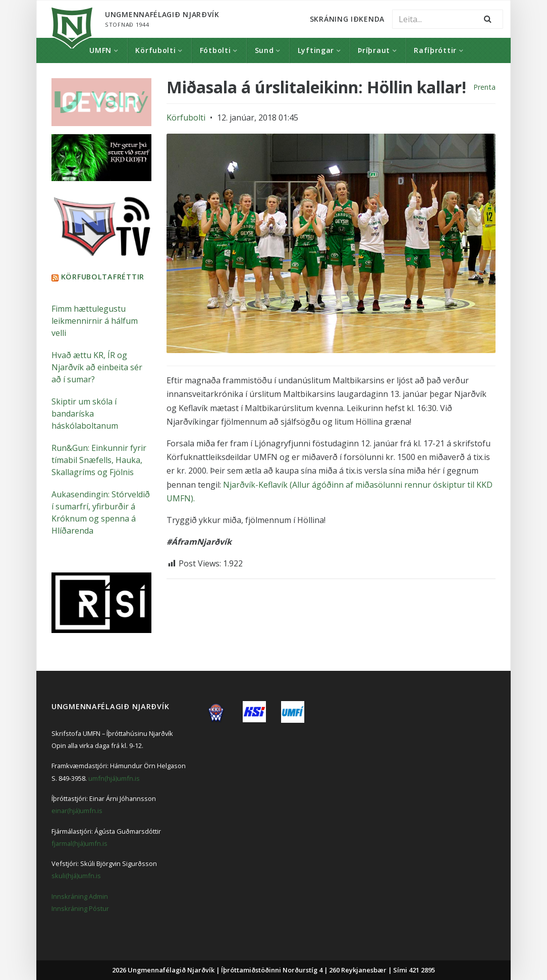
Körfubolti (155, 50)
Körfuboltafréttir (103, 276)
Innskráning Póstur (80, 908)
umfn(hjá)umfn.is (114, 778)
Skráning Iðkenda (347, 19)
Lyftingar (316, 50)
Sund (264, 50)
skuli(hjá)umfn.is (76, 875)
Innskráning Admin (80, 896)
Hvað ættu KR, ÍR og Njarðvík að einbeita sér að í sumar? (97, 367)
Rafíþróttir (435, 50)
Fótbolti (215, 50)
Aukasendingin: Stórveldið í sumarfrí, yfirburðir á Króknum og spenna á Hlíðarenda (101, 512)
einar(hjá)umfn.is (77, 810)
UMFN (100, 50)
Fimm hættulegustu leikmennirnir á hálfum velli (95, 320)
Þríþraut (374, 50)
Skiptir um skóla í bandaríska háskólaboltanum (85, 413)
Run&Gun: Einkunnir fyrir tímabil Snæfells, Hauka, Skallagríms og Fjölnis (99, 459)
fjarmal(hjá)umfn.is (79, 843)
